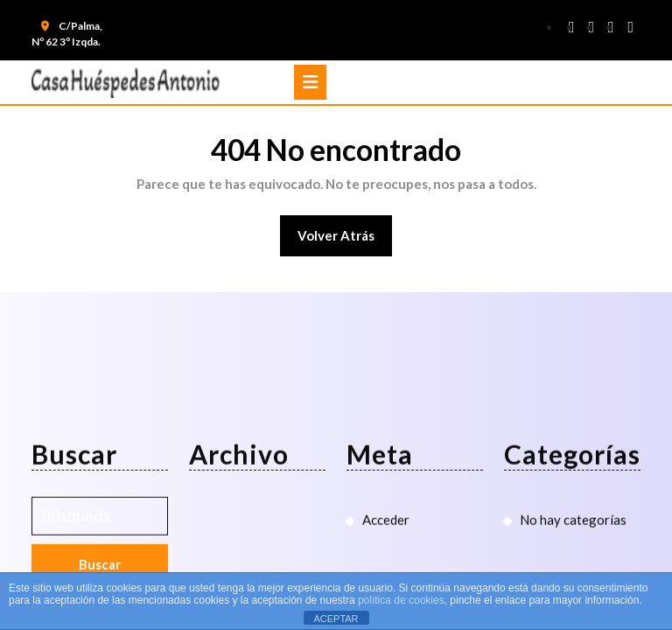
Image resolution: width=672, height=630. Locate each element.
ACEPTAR (336, 619)
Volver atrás (345, 241)
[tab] (310, 82)
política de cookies (401, 600)
